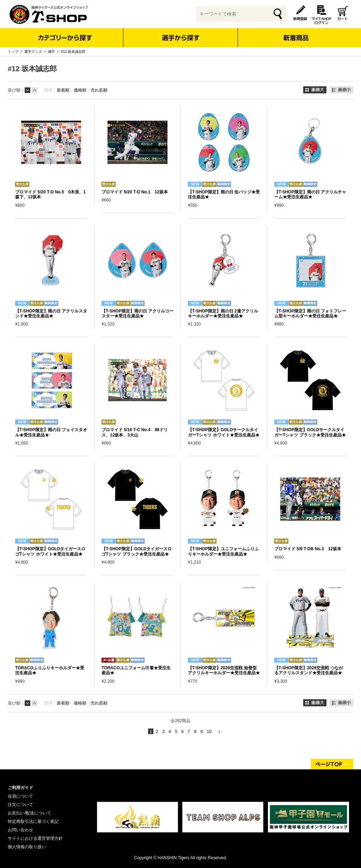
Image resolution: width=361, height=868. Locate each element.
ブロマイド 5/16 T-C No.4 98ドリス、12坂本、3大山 (135, 432)
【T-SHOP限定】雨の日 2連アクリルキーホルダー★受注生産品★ (223, 314)
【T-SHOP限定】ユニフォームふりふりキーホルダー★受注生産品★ (223, 551)
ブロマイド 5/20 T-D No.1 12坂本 (135, 192)
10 (209, 732)
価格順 (80, 90)
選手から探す (181, 38)
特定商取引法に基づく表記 (33, 821)
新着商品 (296, 33)
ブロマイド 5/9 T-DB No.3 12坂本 (308, 549)
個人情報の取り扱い (27, 847)
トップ (13, 52)
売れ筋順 (99, 90)
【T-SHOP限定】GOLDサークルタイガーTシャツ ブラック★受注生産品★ (310, 432)
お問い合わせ (20, 830)
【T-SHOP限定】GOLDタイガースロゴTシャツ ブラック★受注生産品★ (137, 551)
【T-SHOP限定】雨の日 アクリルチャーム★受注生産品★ (310, 194)
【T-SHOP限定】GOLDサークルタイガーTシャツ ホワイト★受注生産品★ (224, 432)
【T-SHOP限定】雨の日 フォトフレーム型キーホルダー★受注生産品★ (310, 314)
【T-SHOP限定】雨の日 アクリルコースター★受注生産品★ (137, 314)
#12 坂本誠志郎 (73, 52)
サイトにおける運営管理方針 (35, 838)
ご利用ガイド (20, 788)
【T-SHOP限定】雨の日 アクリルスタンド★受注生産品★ (51, 314)
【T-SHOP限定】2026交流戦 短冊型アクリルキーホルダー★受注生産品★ (224, 670)
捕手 (51, 52)
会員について (20, 796)
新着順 (63, 90)
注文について (20, 805)
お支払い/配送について (29, 813)
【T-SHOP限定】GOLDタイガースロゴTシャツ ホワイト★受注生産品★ (50, 551)
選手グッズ (33, 52)
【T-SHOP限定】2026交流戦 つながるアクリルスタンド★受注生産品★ (309, 670)
